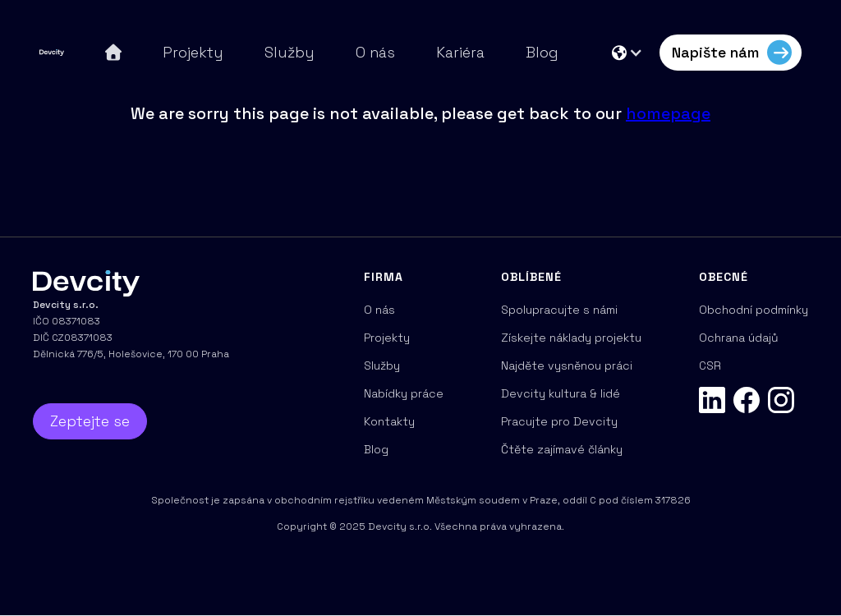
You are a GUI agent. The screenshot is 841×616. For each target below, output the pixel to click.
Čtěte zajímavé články (562, 449)
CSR (710, 365)
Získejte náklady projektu (571, 338)
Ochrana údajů (739, 338)
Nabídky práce (404, 393)
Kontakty (389, 421)
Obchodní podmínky (754, 310)
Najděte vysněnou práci (567, 365)
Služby (290, 53)
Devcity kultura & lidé (561, 393)
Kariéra (460, 53)
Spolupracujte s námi (559, 310)
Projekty (193, 53)
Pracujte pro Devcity (559, 421)
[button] (627, 53)
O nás (375, 53)
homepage (668, 113)
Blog (542, 53)
